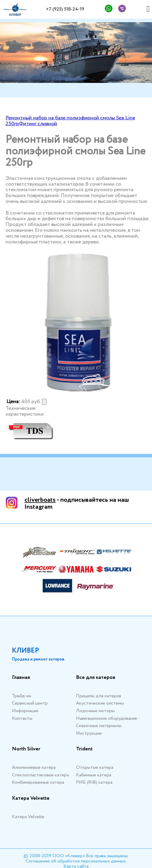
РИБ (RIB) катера (94, 782)
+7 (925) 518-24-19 (65, 9)
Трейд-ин (22, 696)
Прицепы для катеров (99, 696)
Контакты (22, 718)
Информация (25, 711)
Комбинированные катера (38, 782)
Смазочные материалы (99, 726)
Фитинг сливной (38, 124)
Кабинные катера (94, 775)
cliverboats (40, 500)
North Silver (26, 749)
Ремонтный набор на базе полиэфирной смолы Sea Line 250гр (70, 121)
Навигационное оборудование (107, 718)
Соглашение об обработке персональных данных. (76, 861)
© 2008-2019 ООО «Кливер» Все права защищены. (76, 856)
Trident (84, 749)
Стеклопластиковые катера (40, 775)
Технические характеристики (25, 412)
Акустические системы (100, 703)
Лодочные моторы (95, 711)
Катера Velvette (31, 799)
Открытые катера (95, 767)
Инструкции (89, 733)
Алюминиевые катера (34, 767)
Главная (21, 678)
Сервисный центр (30, 703)
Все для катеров (96, 678)
